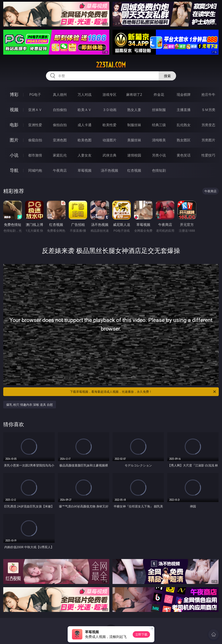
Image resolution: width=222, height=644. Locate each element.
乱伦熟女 (184, 125)
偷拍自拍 (60, 125)
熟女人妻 (134, 110)
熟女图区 (184, 140)
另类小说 (159, 155)
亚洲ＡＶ (35, 110)
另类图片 (208, 140)
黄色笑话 (184, 155)
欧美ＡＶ (85, 110)
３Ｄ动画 (109, 110)
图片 (14, 140)
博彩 (14, 94)
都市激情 (35, 155)
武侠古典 (109, 155)
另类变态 (208, 125)
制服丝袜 (134, 125)
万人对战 (85, 95)
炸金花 (159, 95)
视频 (14, 110)
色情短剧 (159, 170)
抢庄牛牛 (208, 95)
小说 (14, 155)
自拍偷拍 (60, 110)
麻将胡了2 (134, 95)
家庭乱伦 (60, 155)
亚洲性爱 (35, 125)
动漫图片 (109, 140)
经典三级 (159, 125)
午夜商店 (60, 170)
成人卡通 (85, 125)
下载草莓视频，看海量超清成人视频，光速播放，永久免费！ (143, 392)
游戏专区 (109, 95)
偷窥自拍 (35, 140)
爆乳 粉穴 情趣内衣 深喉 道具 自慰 (29, 405)
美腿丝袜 (134, 140)
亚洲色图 (60, 140)
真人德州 (60, 95)
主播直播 (184, 110)
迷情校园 (134, 155)
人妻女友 (85, 155)
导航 (14, 170)
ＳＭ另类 (208, 110)
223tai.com (111, 65)
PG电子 (35, 95)
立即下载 (141, 634)
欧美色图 (85, 140)
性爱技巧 (208, 155)
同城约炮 (35, 170)
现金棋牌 (184, 95)
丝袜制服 (159, 110)
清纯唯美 (159, 140)
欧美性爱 (109, 125)
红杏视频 (134, 170)
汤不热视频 (109, 170)
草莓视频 (85, 170)
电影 (14, 125)
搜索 (167, 76)
